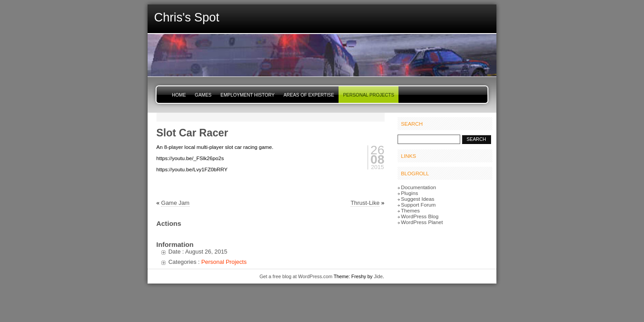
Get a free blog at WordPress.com (296, 276)
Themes (411, 210)
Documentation (419, 187)
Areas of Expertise (309, 95)
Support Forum (419, 205)
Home (179, 95)
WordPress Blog (420, 216)
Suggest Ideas (418, 199)
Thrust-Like (365, 203)
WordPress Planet (422, 222)
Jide (378, 276)
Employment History (248, 95)
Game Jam (175, 203)
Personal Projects (369, 95)
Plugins (410, 193)
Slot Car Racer (193, 133)
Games (203, 95)
